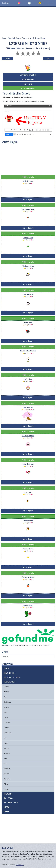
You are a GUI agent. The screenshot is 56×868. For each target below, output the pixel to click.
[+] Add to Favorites (28, 177)
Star (5, 763)
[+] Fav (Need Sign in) (28, 88)
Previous (7, 58)
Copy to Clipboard (28, 200)
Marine (6, 748)
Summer (6, 774)
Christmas (7, 702)
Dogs (6, 712)
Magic (6, 743)
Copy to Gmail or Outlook (28, 75)
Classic (6, 707)
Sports (6, 758)
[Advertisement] (28, 21)
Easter (6, 717)
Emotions (7, 722)
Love (5, 738)
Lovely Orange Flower (38, 38)
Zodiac (6, 789)
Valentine (7, 779)
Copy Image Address (28, 79)
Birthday (7, 692)
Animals (6, 687)
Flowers (25, 38)
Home (4, 38)
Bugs (5, 697)
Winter (6, 784)
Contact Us (20, 865)
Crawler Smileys (14, 38)
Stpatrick (7, 769)
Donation (5, 645)
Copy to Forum (28, 84)
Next (49, 58)
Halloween (7, 733)
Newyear (7, 753)
